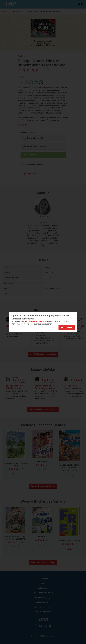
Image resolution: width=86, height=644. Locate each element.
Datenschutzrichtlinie (35, 321)
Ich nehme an (67, 328)
